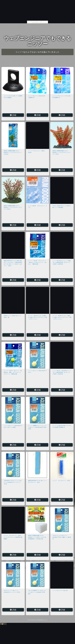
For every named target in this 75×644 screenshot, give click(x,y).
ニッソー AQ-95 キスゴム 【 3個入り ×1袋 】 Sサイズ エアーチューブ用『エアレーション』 (37, 317)
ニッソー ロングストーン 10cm (61, 481)
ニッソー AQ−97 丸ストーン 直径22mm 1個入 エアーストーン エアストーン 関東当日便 (13, 372)
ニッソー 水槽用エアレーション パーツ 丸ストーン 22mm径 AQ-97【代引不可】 (37, 427)
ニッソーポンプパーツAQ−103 (60, 590)
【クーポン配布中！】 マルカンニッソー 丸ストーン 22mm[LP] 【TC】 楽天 (37, 592)
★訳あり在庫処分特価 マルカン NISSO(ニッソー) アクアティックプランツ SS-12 (13, 207)
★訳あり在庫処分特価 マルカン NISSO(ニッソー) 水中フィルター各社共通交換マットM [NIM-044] (37, 537)
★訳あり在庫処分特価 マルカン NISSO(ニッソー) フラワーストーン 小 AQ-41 (13, 152)
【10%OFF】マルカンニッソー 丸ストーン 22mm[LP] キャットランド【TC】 (13, 482)
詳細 (13, 115)
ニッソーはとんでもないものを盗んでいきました (37, 52)
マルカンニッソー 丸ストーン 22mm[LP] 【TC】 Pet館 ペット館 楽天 (62, 537)
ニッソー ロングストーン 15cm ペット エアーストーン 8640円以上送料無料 (13, 537)
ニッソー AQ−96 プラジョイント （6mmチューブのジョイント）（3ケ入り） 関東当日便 (38, 262)
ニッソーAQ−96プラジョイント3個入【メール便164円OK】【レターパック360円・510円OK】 (62, 262)
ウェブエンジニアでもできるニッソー (37, 41)
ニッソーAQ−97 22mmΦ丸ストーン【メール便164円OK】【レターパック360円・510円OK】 (62, 372)
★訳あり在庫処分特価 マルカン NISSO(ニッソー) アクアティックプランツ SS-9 (61, 152)
